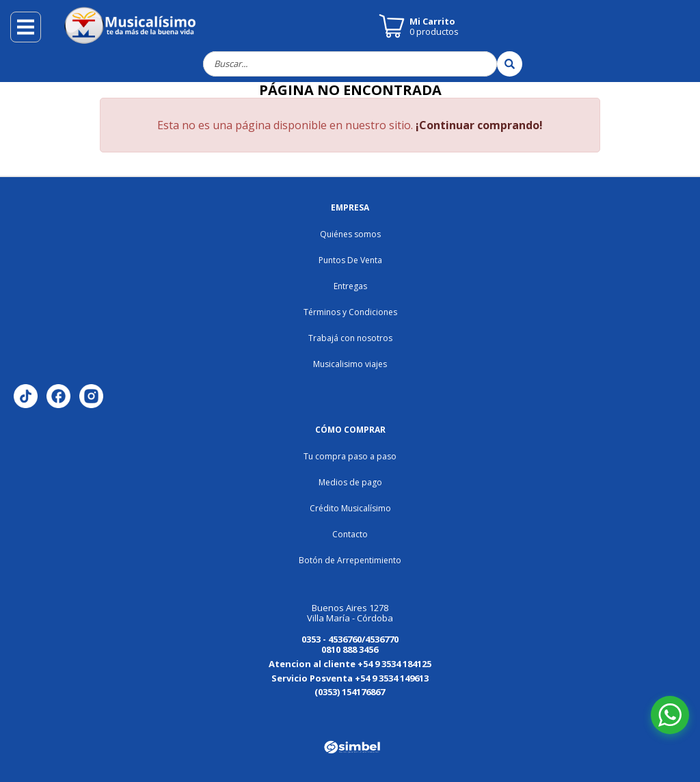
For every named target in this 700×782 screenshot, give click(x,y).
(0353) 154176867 (350, 692)
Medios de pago (350, 482)
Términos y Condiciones (350, 312)
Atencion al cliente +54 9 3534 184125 (350, 664)
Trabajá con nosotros (350, 338)
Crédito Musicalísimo (350, 508)
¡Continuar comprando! (479, 125)
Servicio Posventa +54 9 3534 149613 (350, 678)
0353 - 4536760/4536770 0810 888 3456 (350, 644)
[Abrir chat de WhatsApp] (670, 715)
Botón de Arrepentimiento (350, 560)
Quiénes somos (350, 234)
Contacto (350, 534)
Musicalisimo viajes (350, 364)
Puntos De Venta (350, 260)
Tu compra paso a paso (350, 456)
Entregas (350, 286)
